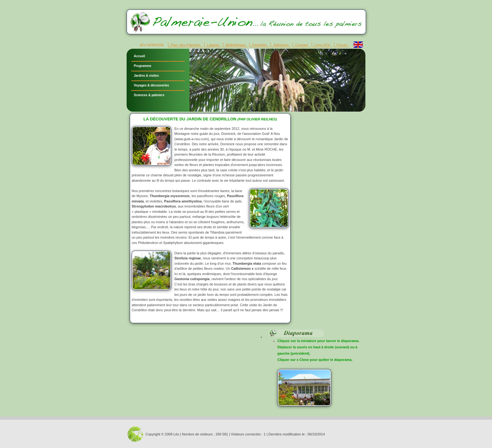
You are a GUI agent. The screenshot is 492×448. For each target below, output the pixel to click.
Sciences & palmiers (149, 95)
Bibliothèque (236, 45)
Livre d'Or (322, 45)
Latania (213, 45)
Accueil (139, 56)
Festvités (260, 45)
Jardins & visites (146, 76)
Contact (302, 45)
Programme (143, 66)
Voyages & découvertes (151, 85)
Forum (342, 45)
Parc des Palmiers (186, 45)
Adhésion (281, 45)
